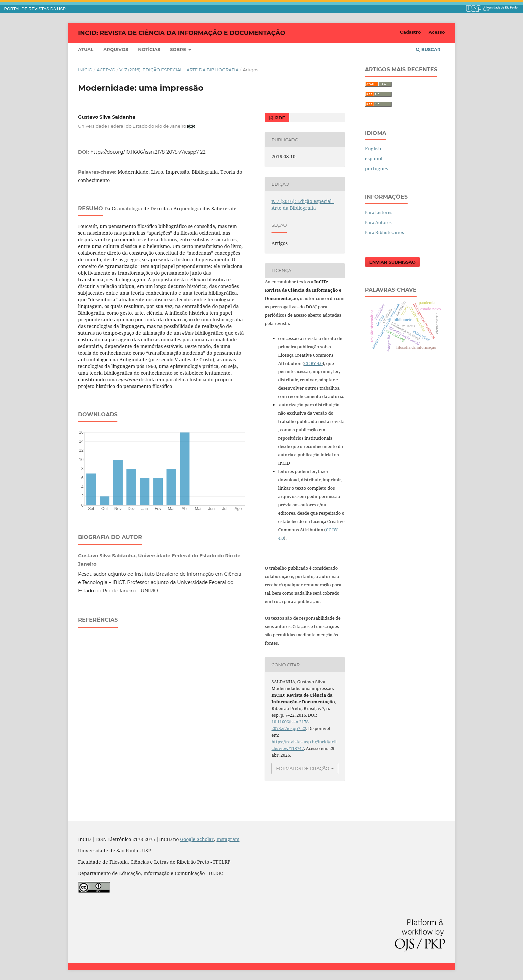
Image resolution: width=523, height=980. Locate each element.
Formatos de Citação (303, 768)
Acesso (437, 32)
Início (85, 70)
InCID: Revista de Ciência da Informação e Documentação (182, 33)
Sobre (179, 49)
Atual (86, 49)
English (373, 148)
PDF (279, 118)
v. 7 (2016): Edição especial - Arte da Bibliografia (179, 70)
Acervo (106, 70)
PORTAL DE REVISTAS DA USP (35, 9)
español (374, 158)
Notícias (149, 49)
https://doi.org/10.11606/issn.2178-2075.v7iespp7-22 (148, 152)
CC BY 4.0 (313, 363)
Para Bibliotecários (384, 232)
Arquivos (116, 49)
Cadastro (410, 32)
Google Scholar (197, 839)
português (376, 168)
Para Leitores (379, 212)
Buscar (428, 49)
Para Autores (378, 222)
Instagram (228, 839)
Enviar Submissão (392, 262)
